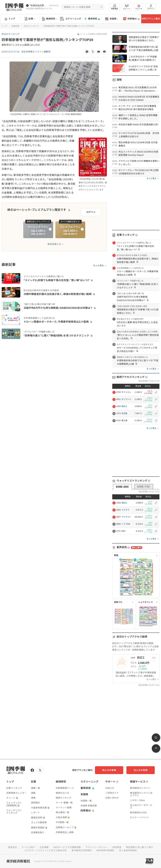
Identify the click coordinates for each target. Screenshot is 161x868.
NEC (124, 531)
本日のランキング (31, 26)
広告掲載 (44, 847)
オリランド (126, 399)
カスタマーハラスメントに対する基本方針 (46, 850)
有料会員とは (54, 244)
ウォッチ (139, 7)
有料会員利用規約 (105, 850)
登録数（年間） (144, 487)
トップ (10, 19)
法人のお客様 (141, 770)
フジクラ (125, 510)
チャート (127, 7)
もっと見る (99, 266)
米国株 (112, 19)
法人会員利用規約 (128, 850)
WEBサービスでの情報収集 (67, 847)
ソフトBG (126, 524)
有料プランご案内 (151, 19)
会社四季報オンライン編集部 (36, 52)
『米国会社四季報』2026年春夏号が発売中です (38, 5)
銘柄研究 (49, 19)
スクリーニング (71, 19)
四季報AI (131, 19)
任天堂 (124, 413)
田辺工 (124, 406)
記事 (30, 19)
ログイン (151, 7)
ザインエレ (126, 392)
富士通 (124, 420)
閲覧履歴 (115, 7)
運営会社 (12, 847)
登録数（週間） (122, 487)
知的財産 (117, 847)
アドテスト (126, 517)
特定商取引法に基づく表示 (139, 847)
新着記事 (15, 26)
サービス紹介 (28, 847)
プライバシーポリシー (97, 847)
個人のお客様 (109, 770)
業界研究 (92, 19)
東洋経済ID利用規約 (82, 850)
